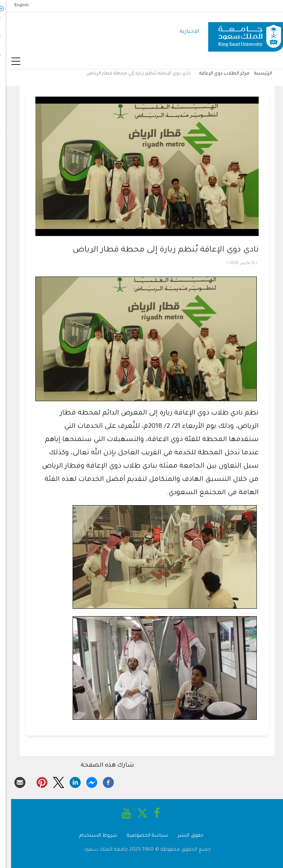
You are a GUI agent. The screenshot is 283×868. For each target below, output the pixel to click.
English (16, 6)
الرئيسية (258, 74)
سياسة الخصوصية (142, 836)
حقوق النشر (185, 836)
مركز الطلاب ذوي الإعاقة (219, 74)
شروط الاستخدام (93, 836)
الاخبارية (184, 32)
